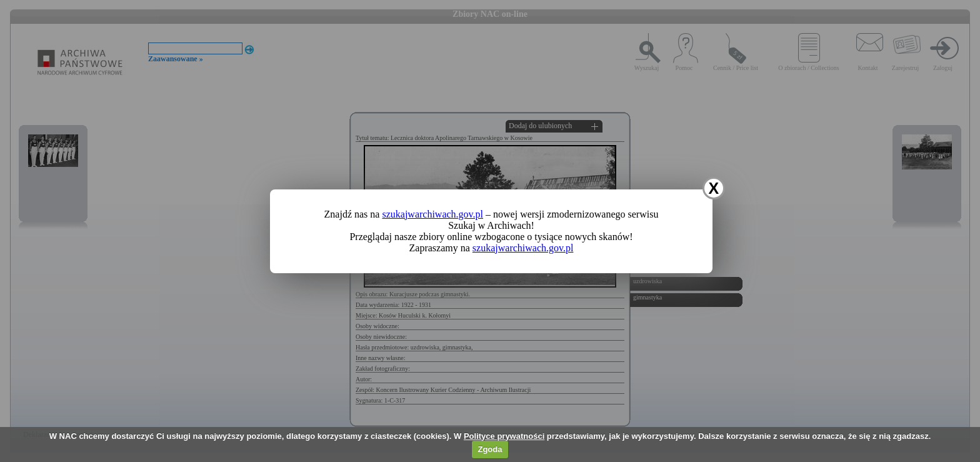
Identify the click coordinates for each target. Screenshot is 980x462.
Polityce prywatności (504, 436)
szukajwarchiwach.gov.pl (432, 214)
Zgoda (490, 449)
